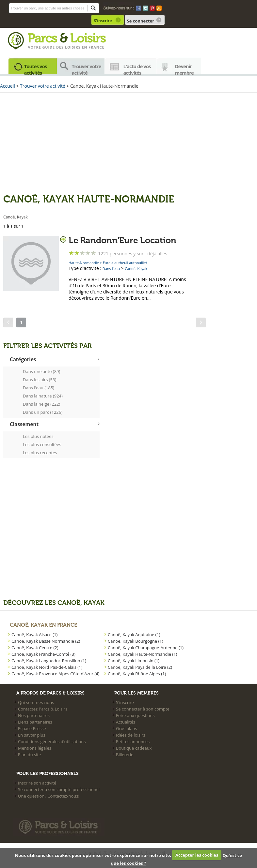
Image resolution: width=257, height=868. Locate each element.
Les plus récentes (40, 453)
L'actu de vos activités (137, 69)
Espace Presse (32, 728)
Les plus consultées (42, 444)
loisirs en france (85, 47)
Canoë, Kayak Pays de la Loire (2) (140, 667)
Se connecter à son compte (143, 709)
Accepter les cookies (197, 855)
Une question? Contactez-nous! (49, 796)
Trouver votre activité (87, 69)
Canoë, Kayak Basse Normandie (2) (46, 641)
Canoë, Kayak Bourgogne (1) (136, 641)
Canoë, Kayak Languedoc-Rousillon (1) (49, 661)
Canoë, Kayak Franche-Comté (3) (43, 654)
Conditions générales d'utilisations (52, 741)
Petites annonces (133, 741)
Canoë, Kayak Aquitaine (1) (134, 635)
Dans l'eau (111, 269)
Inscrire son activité (37, 783)
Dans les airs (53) (40, 380)
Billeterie (125, 755)
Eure (107, 263)
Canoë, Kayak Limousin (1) (134, 661)
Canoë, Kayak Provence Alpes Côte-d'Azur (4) (55, 674)
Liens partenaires (35, 722)
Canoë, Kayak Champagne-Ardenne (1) (146, 648)
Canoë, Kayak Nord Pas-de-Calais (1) (47, 667)
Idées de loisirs (131, 735)
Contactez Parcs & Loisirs (43, 709)
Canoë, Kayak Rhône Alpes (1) (137, 674)
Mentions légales (35, 748)
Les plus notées (38, 436)
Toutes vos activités (36, 69)
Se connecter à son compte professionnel (59, 789)
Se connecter (141, 21)
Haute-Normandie (84, 263)
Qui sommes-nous (36, 702)
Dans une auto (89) (41, 371)
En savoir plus (32, 735)
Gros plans (127, 728)
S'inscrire (103, 21)
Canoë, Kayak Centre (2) (35, 648)
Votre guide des (47, 47)
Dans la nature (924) (43, 396)
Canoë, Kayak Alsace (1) (34, 635)
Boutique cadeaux (134, 748)
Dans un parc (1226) (43, 412)
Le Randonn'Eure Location (122, 241)
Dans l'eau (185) (39, 388)
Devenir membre (185, 69)
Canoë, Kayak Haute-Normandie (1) (142, 654)
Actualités (126, 722)
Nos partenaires (34, 715)
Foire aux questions (135, 715)
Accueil (8, 86)
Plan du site (29, 755)
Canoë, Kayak (136, 269)
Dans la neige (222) (41, 404)
